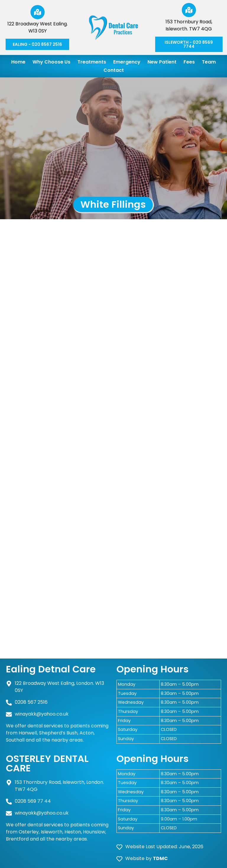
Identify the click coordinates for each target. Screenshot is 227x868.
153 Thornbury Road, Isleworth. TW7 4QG (189, 25)
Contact (114, 70)
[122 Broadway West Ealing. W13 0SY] (38, 12)
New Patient (162, 62)
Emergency (127, 62)
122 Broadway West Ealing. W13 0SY (38, 27)
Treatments (92, 62)
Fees (189, 62)
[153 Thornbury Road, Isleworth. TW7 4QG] (189, 10)
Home (18, 62)
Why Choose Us (51, 62)
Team (209, 62)
